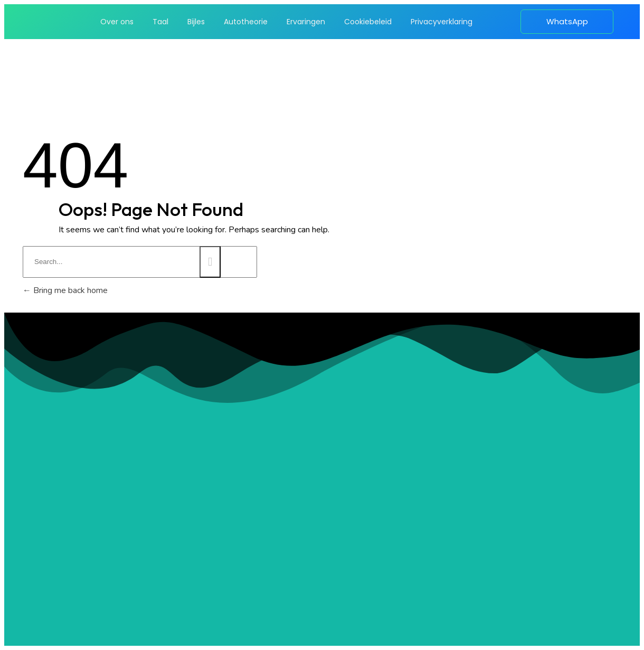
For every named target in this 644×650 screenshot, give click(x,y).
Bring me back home (65, 290)
